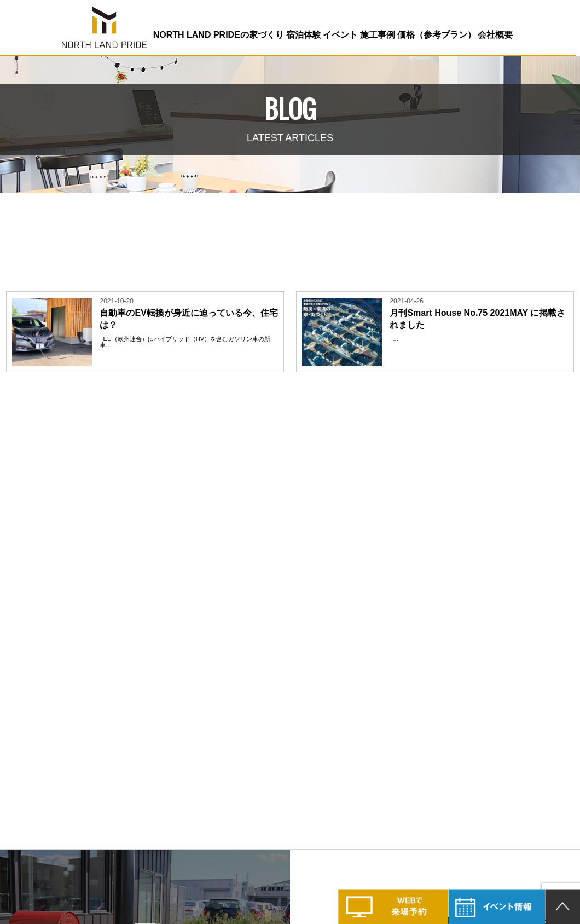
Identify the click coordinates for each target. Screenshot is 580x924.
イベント (340, 35)
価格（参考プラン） (436, 35)
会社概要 (494, 35)
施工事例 (376, 35)
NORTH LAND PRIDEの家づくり (218, 35)
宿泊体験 (303, 35)
